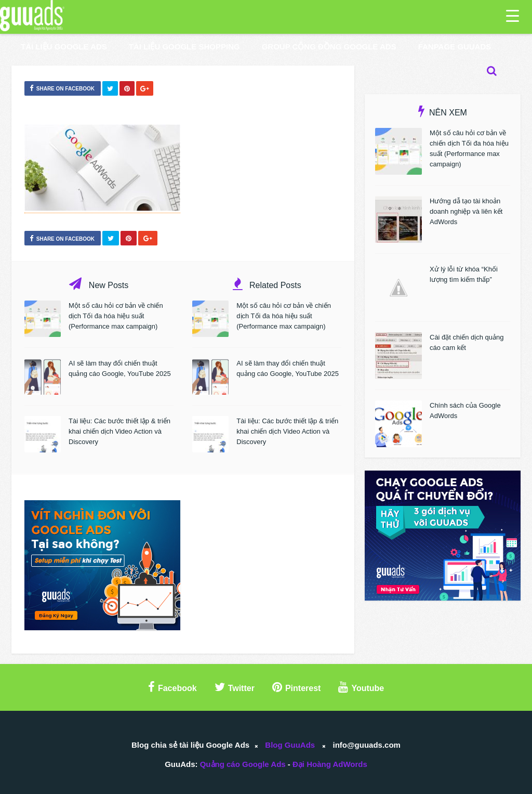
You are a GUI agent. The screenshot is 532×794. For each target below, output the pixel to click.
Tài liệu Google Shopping (184, 47)
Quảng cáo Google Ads (243, 764)
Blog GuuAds (290, 745)
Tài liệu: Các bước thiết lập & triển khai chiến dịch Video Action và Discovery (119, 431)
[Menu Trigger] (513, 15)
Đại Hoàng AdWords (330, 764)
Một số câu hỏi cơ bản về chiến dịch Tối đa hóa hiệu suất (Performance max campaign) (116, 316)
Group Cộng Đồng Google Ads (329, 47)
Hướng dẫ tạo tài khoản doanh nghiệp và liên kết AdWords (466, 211)
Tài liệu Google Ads (64, 47)
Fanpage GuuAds (455, 47)
